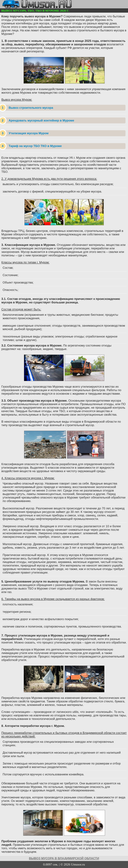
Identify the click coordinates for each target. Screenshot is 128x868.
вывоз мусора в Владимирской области (64, 858)
